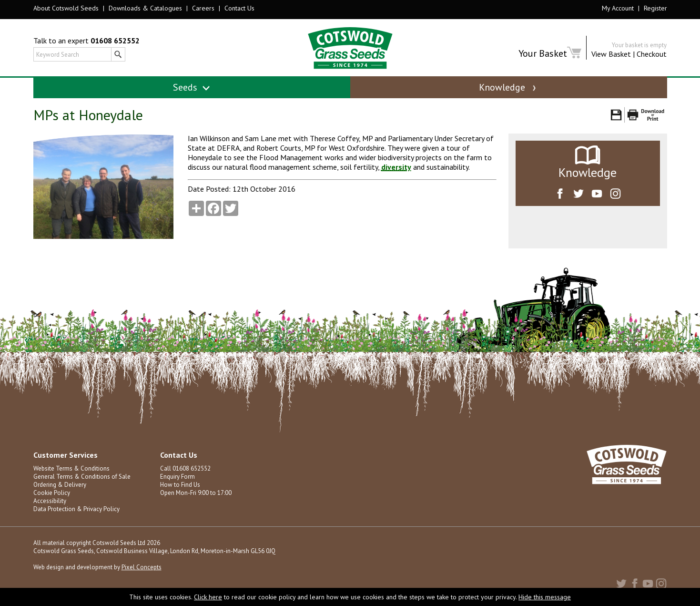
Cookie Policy (52, 493)
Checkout (652, 54)
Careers (203, 8)
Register (655, 8)
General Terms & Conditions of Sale (82, 477)
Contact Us (239, 8)
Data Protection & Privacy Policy (76, 509)
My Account (618, 8)
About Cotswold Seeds (66, 8)
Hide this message (545, 597)
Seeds (192, 87)
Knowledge (508, 87)
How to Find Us (180, 485)
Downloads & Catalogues (145, 8)
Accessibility (50, 501)
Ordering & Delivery (60, 485)
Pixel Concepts (142, 567)
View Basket (611, 54)
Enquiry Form (178, 477)
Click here (208, 597)
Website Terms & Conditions (71, 468)
